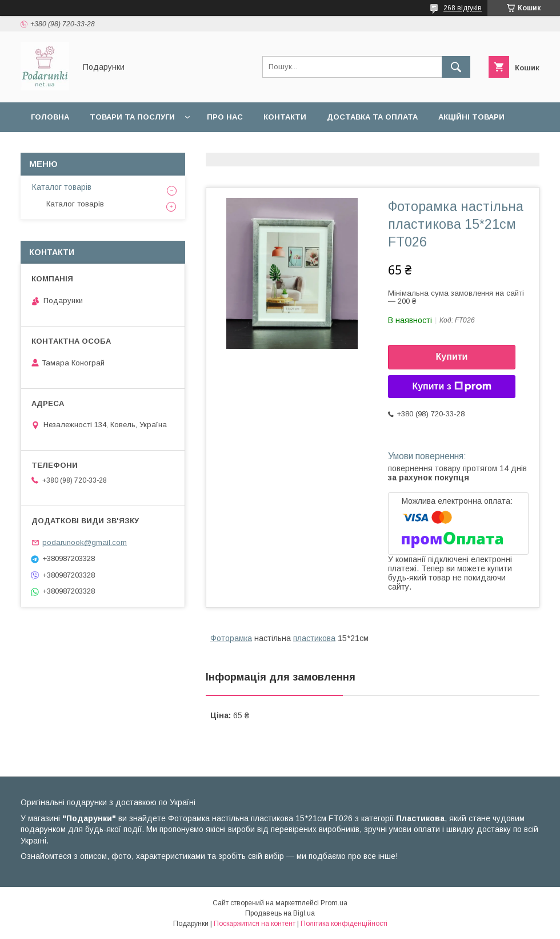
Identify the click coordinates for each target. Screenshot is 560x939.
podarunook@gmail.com (85, 542)
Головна (50, 117)
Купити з (451, 387)
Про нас (225, 117)
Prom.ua (334, 903)
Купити (452, 357)
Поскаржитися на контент (255, 924)
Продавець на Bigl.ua (280, 913)
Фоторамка (231, 638)
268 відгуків (463, 8)
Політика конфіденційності (344, 924)
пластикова (314, 638)
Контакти (285, 117)
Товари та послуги (132, 117)
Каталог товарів (62, 187)
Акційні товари (471, 117)
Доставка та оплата (372, 117)
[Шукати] (456, 67)
